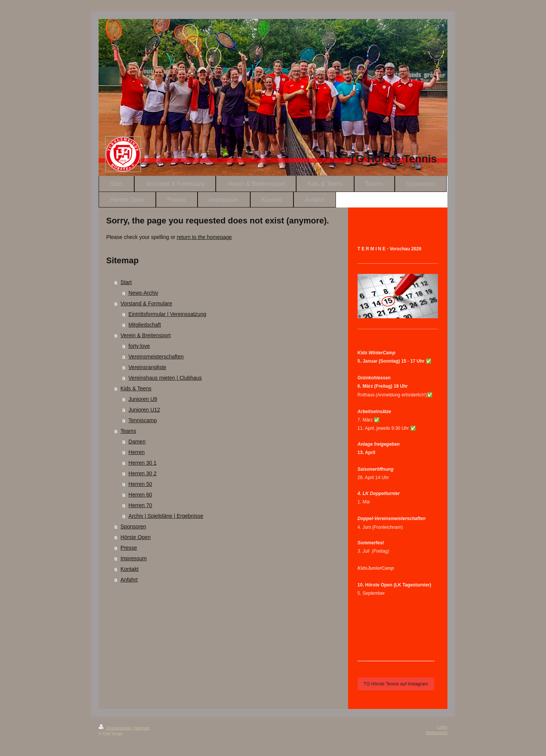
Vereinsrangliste (147, 367)
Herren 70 (140, 505)
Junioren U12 (144, 410)
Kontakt (129, 569)
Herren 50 (140, 484)
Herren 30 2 (143, 473)
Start (126, 282)
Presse (129, 548)
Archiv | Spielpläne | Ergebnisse (166, 516)
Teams (128, 431)
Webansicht (437, 732)
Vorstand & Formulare (146, 303)
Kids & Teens (136, 388)
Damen (137, 442)
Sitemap (142, 728)
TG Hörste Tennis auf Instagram (396, 684)
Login (442, 727)
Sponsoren (133, 527)
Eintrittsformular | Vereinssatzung (167, 314)
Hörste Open (136, 537)
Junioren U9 (143, 399)
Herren (137, 452)
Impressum (134, 558)
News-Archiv (144, 293)
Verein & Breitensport (146, 335)
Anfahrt (129, 580)
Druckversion (115, 728)
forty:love (139, 346)
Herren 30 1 (143, 463)
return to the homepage (204, 237)
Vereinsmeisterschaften (156, 357)
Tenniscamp (143, 420)
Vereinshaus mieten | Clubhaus (165, 378)
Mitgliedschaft (145, 325)
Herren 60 (140, 495)
